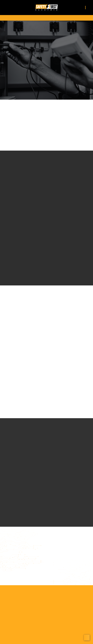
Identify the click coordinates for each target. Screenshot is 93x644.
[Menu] (85, 8)
